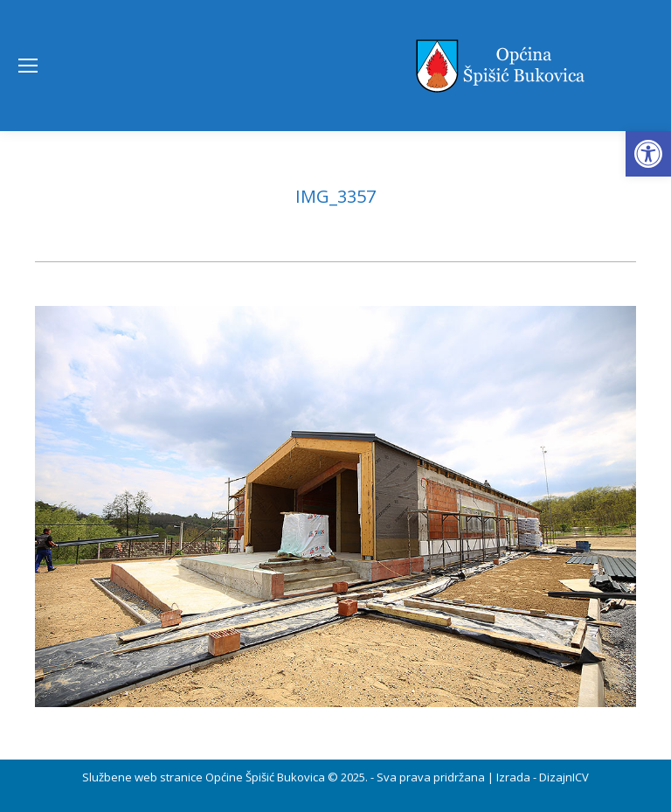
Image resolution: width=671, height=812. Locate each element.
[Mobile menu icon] (28, 66)
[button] (648, 154)
